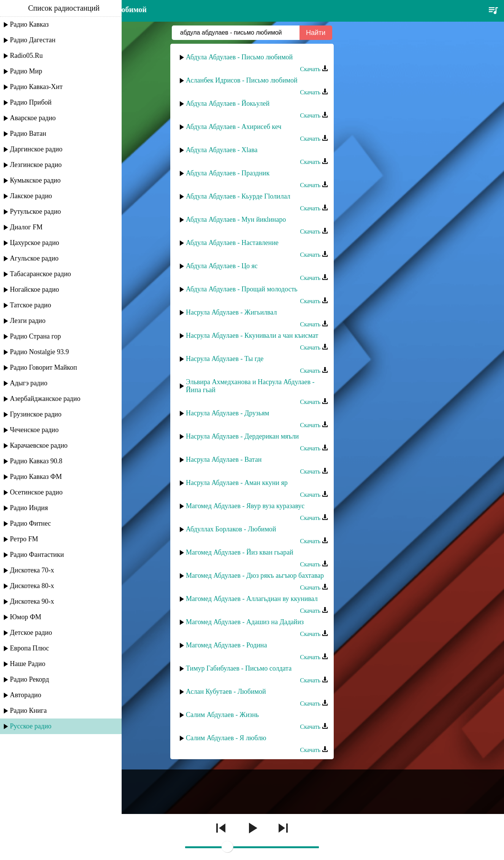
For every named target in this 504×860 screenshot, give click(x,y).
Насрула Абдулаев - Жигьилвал (231, 312)
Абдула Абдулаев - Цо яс (222, 266)
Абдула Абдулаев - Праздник (228, 173)
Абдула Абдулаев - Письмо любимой (239, 57)
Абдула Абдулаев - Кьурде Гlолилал (238, 196)
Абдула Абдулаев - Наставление (232, 243)
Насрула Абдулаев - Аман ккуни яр (237, 483)
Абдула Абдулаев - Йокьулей (228, 103)
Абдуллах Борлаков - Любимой (231, 529)
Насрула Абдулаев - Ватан (224, 459)
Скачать (314, 69)
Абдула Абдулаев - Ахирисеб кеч (234, 127)
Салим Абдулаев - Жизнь (222, 715)
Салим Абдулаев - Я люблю (226, 738)
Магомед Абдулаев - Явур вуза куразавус (245, 506)
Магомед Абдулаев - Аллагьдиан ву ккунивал (252, 599)
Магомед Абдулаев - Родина (226, 645)
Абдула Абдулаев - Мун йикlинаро (236, 219)
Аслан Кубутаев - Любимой (226, 691)
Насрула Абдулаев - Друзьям (227, 413)
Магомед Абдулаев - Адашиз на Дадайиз (245, 622)
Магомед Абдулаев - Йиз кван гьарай (240, 552)
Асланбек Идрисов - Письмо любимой (242, 80)
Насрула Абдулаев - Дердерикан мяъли (242, 436)
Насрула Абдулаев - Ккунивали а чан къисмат (252, 335)
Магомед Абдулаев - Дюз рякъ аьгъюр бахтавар (255, 575)
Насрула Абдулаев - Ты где (225, 359)
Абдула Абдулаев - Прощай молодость (242, 289)
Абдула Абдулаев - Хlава (222, 150)
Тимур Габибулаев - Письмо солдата (239, 668)
